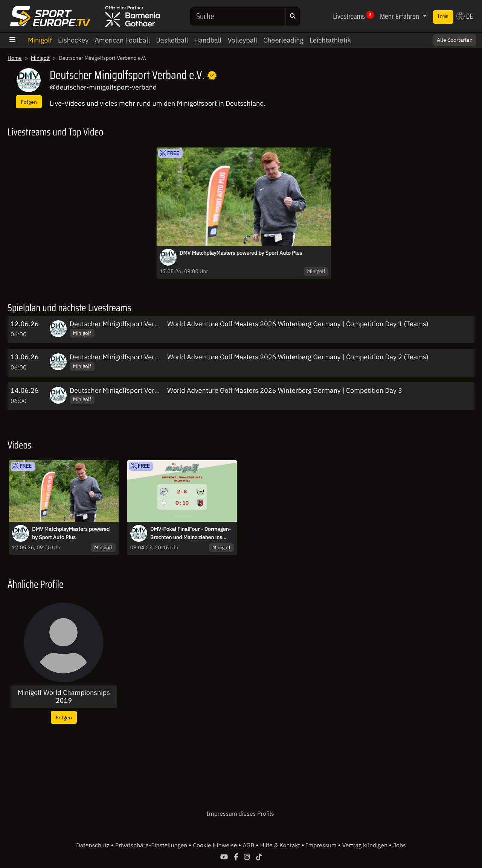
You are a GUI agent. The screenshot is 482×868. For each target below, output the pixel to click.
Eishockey (73, 40)
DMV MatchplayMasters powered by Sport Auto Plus (241, 253)
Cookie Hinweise (216, 845)
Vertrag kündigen (366, 845)
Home (15, 58)
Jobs (400, 845)
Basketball (172, 40)
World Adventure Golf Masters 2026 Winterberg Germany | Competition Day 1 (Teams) (298, 324)
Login (443, 17)
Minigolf (40, 40)
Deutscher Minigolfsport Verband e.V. (126, 324)
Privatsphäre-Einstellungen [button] (152, 845)
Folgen (29, 102)
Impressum (322, 845)
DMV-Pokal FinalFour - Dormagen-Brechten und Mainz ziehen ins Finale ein (191, 534)
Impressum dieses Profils (240, 814)
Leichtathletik (330, 40)
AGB (249, 845)
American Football (122, 40)
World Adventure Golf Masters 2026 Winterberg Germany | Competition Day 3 (285, 390)
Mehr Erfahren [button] (400, 16)
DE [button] (465, 16)
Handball (208, 40)
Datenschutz (93, 845)
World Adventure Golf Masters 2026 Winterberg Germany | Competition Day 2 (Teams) (298, 357)
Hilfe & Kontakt (281, 845)
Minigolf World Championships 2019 (64, 697)
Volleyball (242, 40)
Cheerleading (283, 40)
